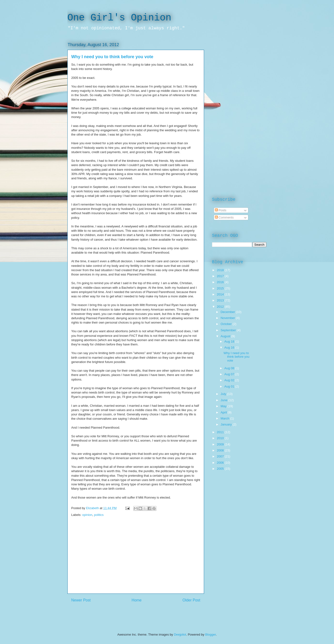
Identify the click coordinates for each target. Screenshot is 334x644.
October (227, 324)
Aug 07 (230, 374)
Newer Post (81, 600)
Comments (224, 217)
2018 (221, 270)
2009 (221, 444)
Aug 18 (230, 341)
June (225, 400)
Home (137, 600)
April (224, 412)
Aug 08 (230, 368)
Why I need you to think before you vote (237, 357)
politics (99, 515)
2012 (221, 307)
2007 (221, 456)
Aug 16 (230, 347)
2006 (221, 463)
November (228, 318)
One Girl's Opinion (119, 18)
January (227, 424)
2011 (221, 432)
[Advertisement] (136, 560)
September (229, 330)
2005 (221, 469)
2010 (221, 438)
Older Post (191, 600)
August (226, 336)
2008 (221, 450)
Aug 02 (230, 380)
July (224, 394)
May (224, 406)
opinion (87, 515)
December (228, 312)
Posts (221, 210)
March (225, 418)
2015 (221, 288)
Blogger (211, 635)
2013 (221, 300)
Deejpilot (180, 635)
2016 (221, 282)
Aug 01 (230, 386)
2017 (221, 276)
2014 (221, 294)
